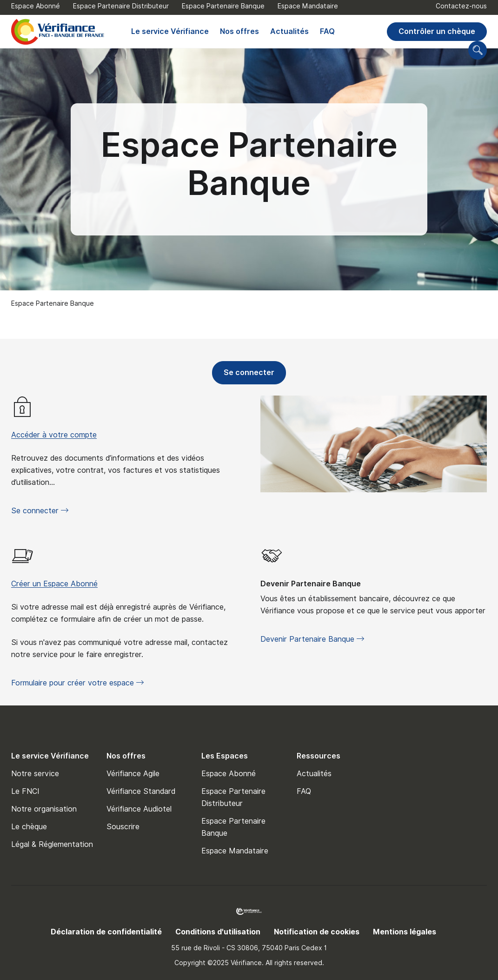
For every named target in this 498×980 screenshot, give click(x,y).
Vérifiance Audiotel (139, 809)
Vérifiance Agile (133, 774)
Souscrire (123, 827)
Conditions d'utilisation (218, 932)
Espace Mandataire (308, 6)
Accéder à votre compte (54, 435)
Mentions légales (405, 932)
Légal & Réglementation (52, 844)
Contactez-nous (461, 6)
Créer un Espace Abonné (54, 584)
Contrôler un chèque (437, 31)
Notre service (35, 774)
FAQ (327, 31)
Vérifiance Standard (141, 791)
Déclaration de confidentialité (106, 932)
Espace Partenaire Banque (223, 6)
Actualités (289, 31)
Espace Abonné (36, 6)
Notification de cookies (317, 932)
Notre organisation (44, 809)
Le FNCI (25, 791)
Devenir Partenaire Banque (311, 584)
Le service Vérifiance (170, 31)
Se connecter (243, 376)
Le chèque (29, 827)
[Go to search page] (478, 50)
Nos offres (239, 31)
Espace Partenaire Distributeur (121, 6)
